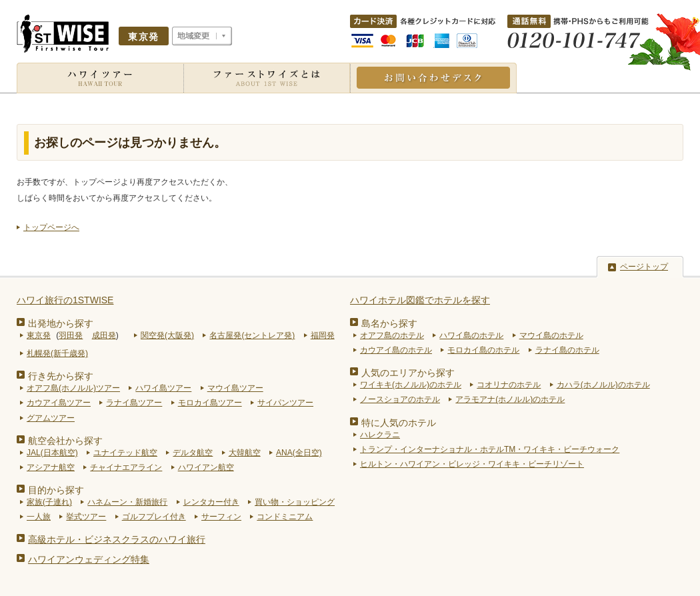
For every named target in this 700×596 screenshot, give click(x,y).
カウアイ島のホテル (396, 350)
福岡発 (323, 335)
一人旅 (39, 517)
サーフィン (221, 517)
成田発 (104, 335)
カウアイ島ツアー (59, 403)
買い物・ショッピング (295, 502)
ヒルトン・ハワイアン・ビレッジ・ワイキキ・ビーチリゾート (472, 464)
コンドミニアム (285, 517)
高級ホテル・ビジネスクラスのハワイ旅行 (117, 539)
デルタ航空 (193, 453)
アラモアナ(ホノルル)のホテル (510, 399)
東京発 (39, 335)
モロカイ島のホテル (483, 350)
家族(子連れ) (49, 502)
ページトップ (644, 267)
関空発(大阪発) (167, 335)
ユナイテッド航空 (125, 453)
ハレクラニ (380, 435)
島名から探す (389, 323)
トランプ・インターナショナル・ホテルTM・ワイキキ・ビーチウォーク (490, 449)
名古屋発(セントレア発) (252, 335)
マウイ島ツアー (235, 388)
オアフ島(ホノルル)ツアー (73, 388)
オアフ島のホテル (392, 335)
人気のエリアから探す (408, 373)
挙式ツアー (86, 517)
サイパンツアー (285, 403)
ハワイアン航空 (206, 467)
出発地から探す (61, 323)
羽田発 (71, 335)
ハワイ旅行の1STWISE (65, 300)
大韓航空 (245, 453)
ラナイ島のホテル (567, 350)
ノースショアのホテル (400, 399)
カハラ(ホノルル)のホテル (603, 385)
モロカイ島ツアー (210, 403)
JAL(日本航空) (52, 453)
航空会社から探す (65, 441)
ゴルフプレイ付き (154, 517)
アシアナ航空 (51, 467)
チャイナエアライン (126, 467)
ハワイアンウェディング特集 (89, 559)
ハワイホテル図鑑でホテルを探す (420, 300)
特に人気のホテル (399, 423)
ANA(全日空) (299, 453)
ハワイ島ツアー (163, 388)
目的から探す (56, 490)
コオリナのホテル (509, 385)
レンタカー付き (211, 502)
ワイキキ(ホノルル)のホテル (411, 385)
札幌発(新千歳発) (57, 353)
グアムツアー (51, 418)
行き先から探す (61, 376)
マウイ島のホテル (551, 335)
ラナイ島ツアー (134, 403)
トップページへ (51, 227)
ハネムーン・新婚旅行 (127, 502)
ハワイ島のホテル (471, 335)
